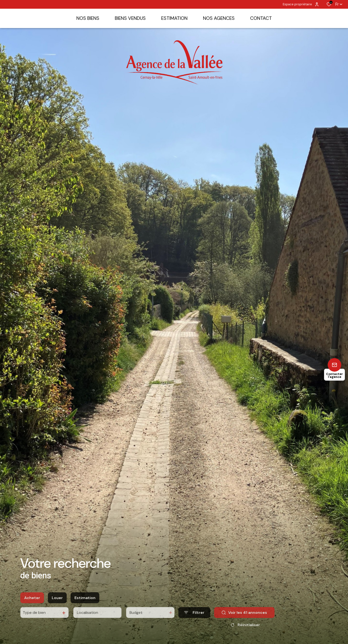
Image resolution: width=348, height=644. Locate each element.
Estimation (85, 607)
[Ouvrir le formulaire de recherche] (194, 622)
